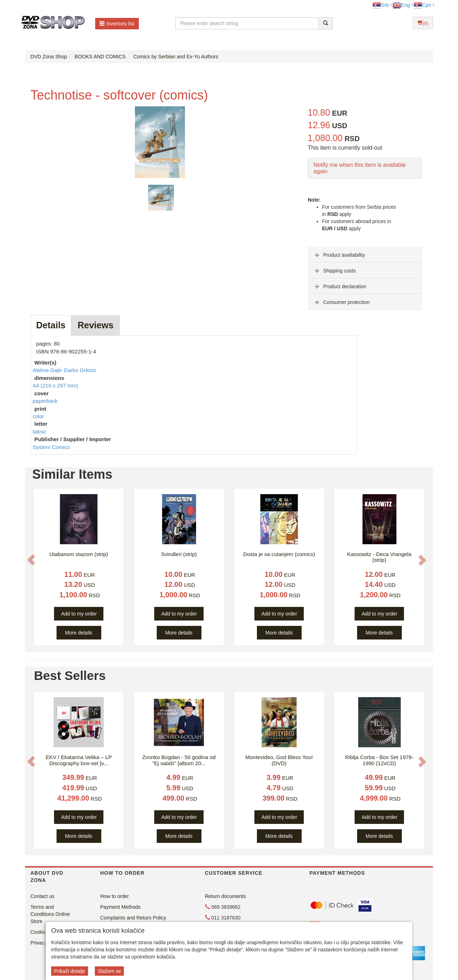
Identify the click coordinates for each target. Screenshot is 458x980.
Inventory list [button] (117, 24)
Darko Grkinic (80, 370)
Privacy (39, 943)
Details (51, 325)
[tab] (365, 255)
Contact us (42, 896)
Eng (401, 5)
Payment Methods (120, 907)
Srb (381, 5)
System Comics (51, 447)
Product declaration (340, 286)
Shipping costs (334, 271)
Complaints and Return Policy (133, 918)
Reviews (96, 325)
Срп (422, 5)
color (38, 416)
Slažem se (109, 971)
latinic (39, 432)
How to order (114, 896)
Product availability (339, 255)
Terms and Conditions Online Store (50, 914)
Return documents (225, 896)
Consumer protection (341, 302)
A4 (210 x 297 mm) (55, 385)
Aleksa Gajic (48, 370)
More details (79, 633)
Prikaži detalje (70, 971)
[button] (31, 560)
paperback (45, 401)
